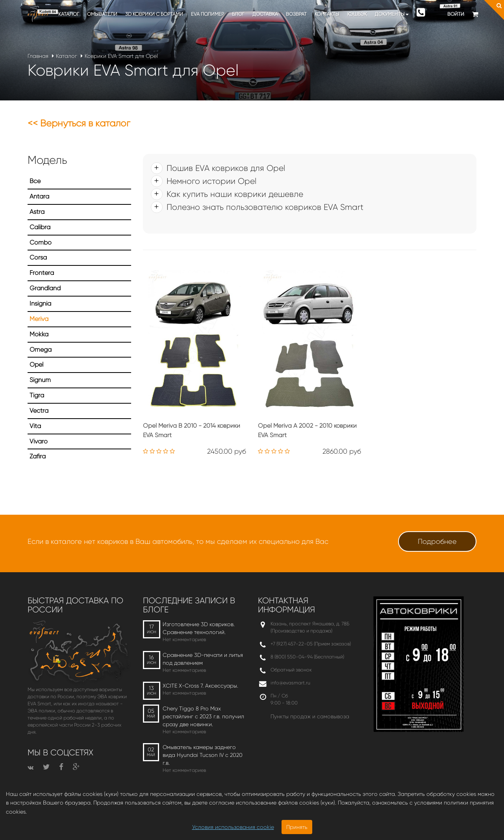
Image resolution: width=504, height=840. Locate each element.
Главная (38, 56)
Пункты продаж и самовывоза (310, 716)
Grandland (45, 288)
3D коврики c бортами (154, 14)
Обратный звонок (291, 670)
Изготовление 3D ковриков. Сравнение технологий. (199, 628)
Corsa (38, 257)
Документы (392, 14)
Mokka (39, 334)
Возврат (296, 14)
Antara (39, 196)
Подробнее (437, 541)
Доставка (265, 14)
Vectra (39, 411)
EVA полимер (208, 14)
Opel (36, 364)
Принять (297, 827)
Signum (40, 380)
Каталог (69, 14)
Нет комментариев (184, 639)
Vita (35, 426)
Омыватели (102, 14)
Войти (456, 14)
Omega (41, 350)
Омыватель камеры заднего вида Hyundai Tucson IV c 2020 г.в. (203, 755)
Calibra (40, 227)
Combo (41, 242)
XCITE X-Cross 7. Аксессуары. (200, 686)
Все (35, 181)
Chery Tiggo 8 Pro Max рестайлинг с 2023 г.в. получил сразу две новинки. (203, 716)
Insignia (40, 303)
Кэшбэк (357, 14)
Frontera (42, 273)
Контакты (327, 14)
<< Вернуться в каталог (79, 123)
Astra (37, 212)
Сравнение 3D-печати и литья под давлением (203, 659)
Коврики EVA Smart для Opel (121, 56)
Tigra (37, 395)
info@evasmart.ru (290, 683)
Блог (238, 14)
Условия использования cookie (233, 827)
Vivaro (39, 441)
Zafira (38, 456)
